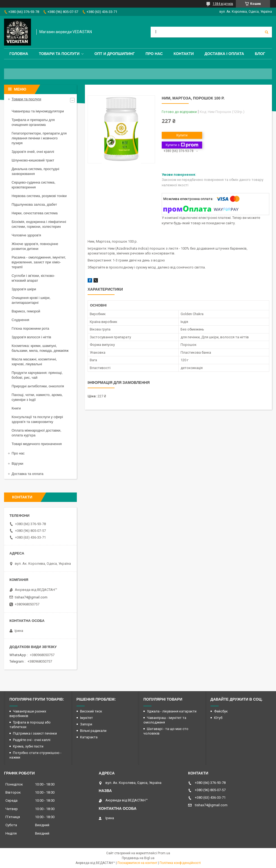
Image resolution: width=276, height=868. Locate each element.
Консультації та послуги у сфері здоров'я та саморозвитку (37, 419)
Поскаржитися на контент (137, 863)
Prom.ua (164, 853)
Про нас (154, 54)
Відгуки (17, 464)
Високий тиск (91, 711)
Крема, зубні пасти (28, 746)
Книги (16, 408)
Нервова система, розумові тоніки (39, 196)
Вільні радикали (93, 731)
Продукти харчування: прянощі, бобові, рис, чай (37, 375)
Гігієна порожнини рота (30, 328)
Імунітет (87, 718)
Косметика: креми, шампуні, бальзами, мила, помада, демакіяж (40, 348)
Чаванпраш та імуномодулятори (38, 111)
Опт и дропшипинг (115, 54)
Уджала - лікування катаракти (172, 711)
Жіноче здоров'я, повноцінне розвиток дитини (35, 246)
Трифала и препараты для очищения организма (33, 122)
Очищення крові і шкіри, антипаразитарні (31, 300)
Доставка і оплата (224, 54)
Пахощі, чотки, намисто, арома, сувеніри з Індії (37, 397)
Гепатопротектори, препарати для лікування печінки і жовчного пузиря (39, 138)
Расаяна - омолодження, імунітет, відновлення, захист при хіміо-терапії (39, 262)
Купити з (182, 145)
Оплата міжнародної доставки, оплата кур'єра (36, 433)
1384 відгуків (223, 4)
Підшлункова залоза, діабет (34, 204)
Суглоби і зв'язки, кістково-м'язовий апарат (33, 278)
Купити (182, 135)
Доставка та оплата (27, 474)
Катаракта (89, 737)
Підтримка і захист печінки (35, 733)
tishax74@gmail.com (31, 597)
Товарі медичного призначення (37, 444)
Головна (19, 54)
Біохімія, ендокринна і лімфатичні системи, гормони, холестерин (39, 224)
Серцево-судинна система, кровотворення (33, 185)
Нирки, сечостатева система (35, 213)
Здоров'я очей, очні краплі (33, 152)
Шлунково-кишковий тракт (33, 160)
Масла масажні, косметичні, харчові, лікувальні (34, 362)
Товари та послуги (59, 54)
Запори (86, 724)
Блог (260, 54)
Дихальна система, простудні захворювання (35, 171)
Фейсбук (221, 711)
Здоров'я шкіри (24, 289)
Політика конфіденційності (180, 863)
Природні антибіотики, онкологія (38, 386)
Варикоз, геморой (26, 311)
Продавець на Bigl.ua (138, 858)
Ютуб (218, 718)
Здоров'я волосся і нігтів (31, 337)
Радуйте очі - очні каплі (32, 740)
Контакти (184, 54)
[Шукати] (267, 32)
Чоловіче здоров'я (26, 235)
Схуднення (20, 320)
